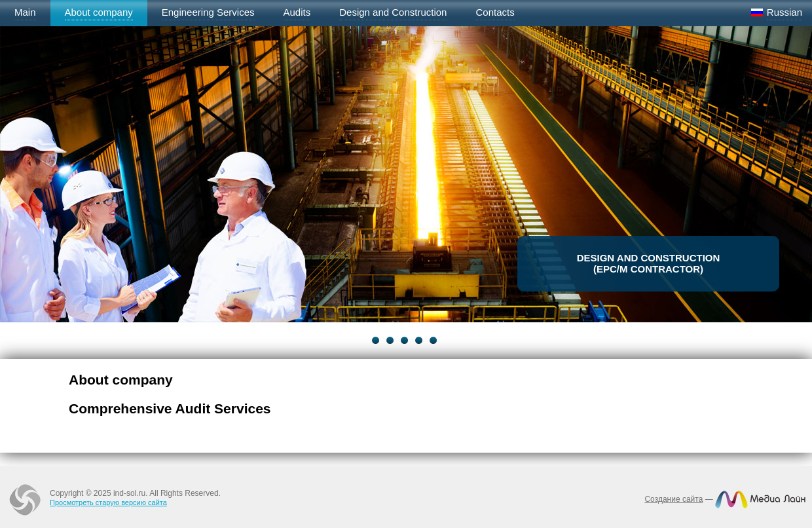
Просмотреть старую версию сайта (108, 502)
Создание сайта (674, 499)
